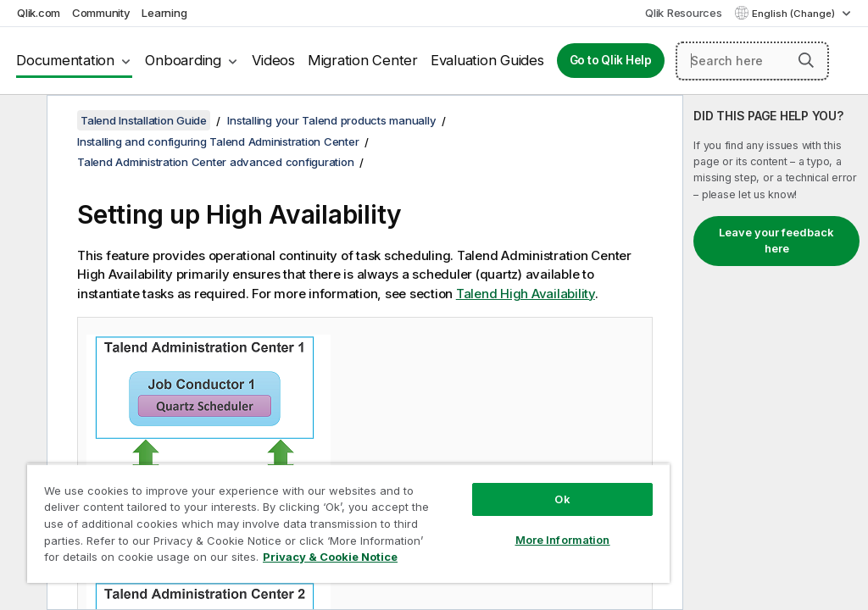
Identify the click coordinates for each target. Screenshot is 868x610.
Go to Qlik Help (611, 60)
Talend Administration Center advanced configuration (215, 162)
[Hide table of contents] (21, 121)
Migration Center (363, 60)
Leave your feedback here (776, 241)
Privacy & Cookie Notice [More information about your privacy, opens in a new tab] (330, 557)
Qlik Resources (684, 13)
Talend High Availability (526, 294)
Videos (273, 60)
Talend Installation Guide (144, 120)
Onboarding (183, 60)
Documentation (65, 60)
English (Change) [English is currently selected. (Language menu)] (795, 14)
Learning (164, 13)
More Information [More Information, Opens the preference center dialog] (563, 540)
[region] (348, 523)
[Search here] (752, 61)
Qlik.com (39, 13)
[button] (806, 60)
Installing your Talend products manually (331, 120)
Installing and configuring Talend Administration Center (218, 141)
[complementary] (776, 352)
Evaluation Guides (487, 60)
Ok (562, 499)
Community (101, 13)
